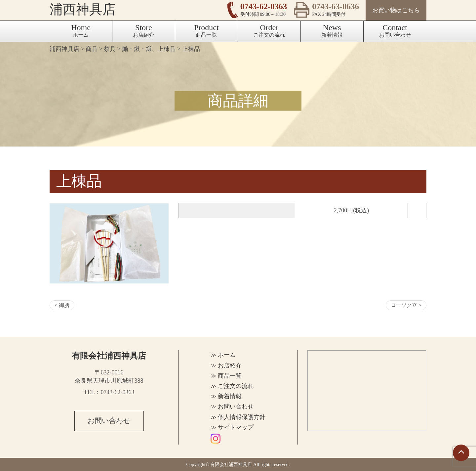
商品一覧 (206, 30)
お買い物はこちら (396, 10)
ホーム (81, 30)
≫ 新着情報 (226, 396)
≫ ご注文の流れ (232, 386)
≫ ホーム (223, 355)
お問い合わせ (395, 30)
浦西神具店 (83, 10)
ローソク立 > (406, 305)
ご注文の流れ (269, 30)
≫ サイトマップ (232, 427)
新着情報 (332, 30)
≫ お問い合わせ (232, 407)
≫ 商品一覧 (226, 376)
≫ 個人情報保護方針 (238, 417)
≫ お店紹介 (226, 365)
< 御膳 (62, 305)
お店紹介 (143, 30)
